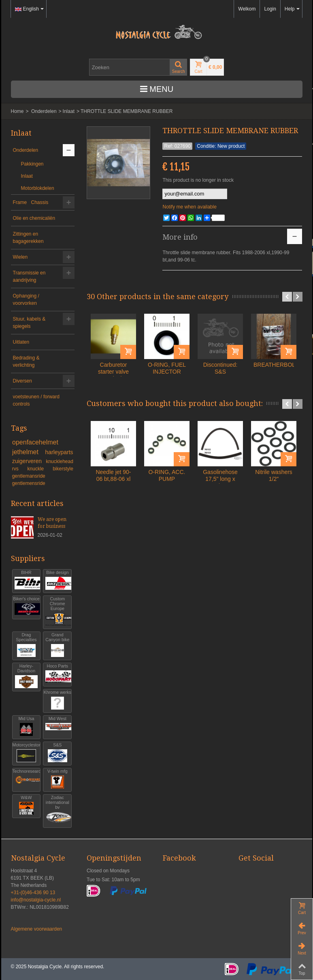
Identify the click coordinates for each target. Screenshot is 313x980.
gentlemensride (29, 483)
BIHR (27, 580)
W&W (27, 805)
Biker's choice (26, 607)
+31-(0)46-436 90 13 (33, 893)
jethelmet (27, 452)
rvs (19, 469)
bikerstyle (63, 469)
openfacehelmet (35, 442)
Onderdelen (44, 111)
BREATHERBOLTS (274, 365)
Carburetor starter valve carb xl (113, 372)
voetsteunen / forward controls (36, 400)
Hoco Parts (57, 674)
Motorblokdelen (38, 188)
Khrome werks (57, 700)
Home (17, 111)
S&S (57, 753)
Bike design (57, 580)
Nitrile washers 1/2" (274, 475)
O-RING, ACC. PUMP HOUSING (167, 479)
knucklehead (59, 461)
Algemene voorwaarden (37, 929)
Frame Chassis (31, 202)
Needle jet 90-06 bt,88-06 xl (113, 475)
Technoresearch (27, 779)
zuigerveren (28, 461)
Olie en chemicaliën (34, 218)
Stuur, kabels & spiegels (29, 323)
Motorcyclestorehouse (27, 753)
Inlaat (69, 111)
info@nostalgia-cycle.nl (36, 900)
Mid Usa (27, 726)
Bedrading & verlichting (26, 361)
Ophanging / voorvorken (26, 300)
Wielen (20, 257)
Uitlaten (21, 342)
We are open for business (52, 523)
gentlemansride (29, 476)
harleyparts (59, 452)
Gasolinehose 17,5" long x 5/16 (220, 479)
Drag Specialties (27, 645)
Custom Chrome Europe (57, 611)
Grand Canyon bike (57, 645)
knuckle (39, 469)
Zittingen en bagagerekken (28, 238)
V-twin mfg (57, 779)
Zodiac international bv (57, 810)
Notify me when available (189, 207)
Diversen (22, 381)
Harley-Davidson (27, 676)
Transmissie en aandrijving (29, 276)
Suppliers (28, 558)
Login (270, 9)
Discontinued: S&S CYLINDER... (220, 372)
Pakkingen (32, 164)
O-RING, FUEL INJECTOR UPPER (167, 372)
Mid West (57, 726)
